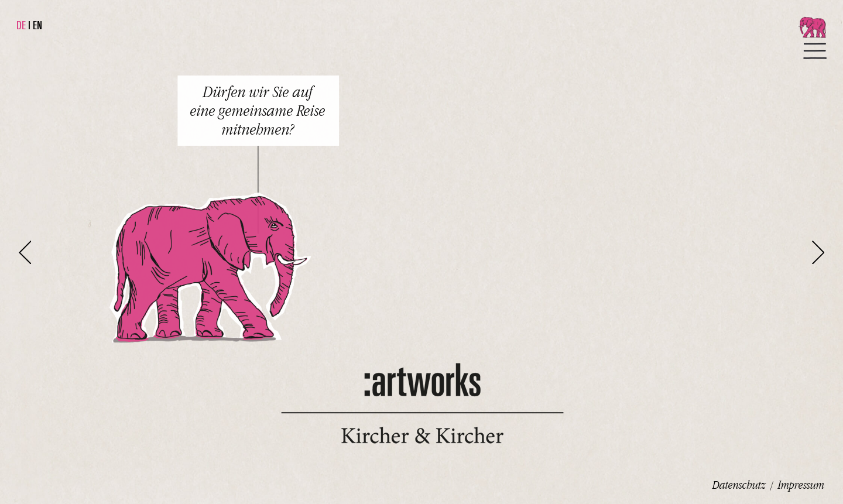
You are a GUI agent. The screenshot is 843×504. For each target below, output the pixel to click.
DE (21, 25)
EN (37, 25)
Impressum (801, 485)
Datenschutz (739, 485)
